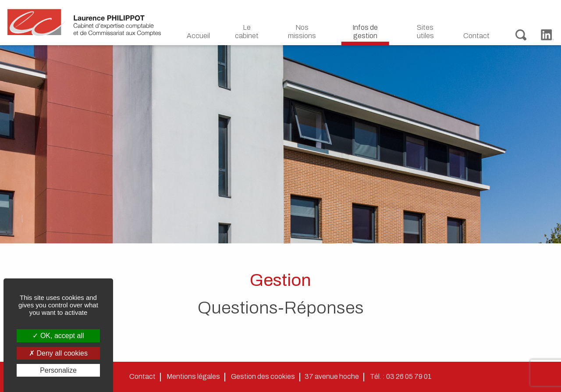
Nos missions (302, 32)
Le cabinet (247, 32)
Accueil (198, 36)
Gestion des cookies (263, 376)
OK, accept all (58, 336)
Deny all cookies (58, 353)
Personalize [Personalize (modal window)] (58, 370)
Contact (476, 36)
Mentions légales (193, 376)
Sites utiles (425, 32)
